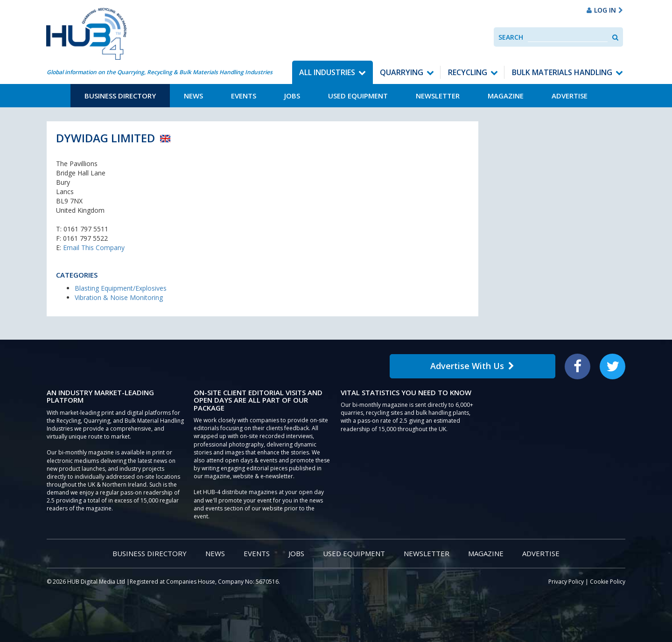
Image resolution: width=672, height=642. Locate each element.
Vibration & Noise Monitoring (119, 297)
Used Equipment (358, 96)
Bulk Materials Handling (562, 72)
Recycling (468, 72)
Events (244, 96)
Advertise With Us (472, 366)
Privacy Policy (566, 582)
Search (511, 37)
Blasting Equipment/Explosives (121, 288)
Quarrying (402, 72)
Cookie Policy (608, 582)
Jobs (292, 96)
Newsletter (438, 96)
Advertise (570, 96)
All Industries (327, 72)
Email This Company (94, 248)
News (193, 96)
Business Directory (120, 96)
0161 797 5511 (86, 229)
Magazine (506, 96)
